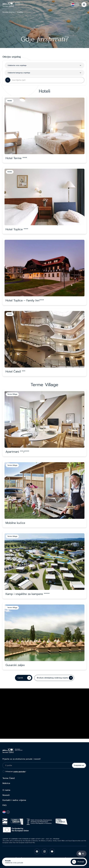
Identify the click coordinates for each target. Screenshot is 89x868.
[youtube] (52, 851)
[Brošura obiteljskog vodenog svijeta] (54, 678)
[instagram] (44, 851)
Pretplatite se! (79, 765)
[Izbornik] (84, 5)
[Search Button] (8, 80)
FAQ (4, 805)
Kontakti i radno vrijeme (14, 800)
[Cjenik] (24, 678)
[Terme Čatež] (12, 5)
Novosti (6, 795)
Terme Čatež (9, 778)
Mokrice (6, 783)
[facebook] (37, 851)
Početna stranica (8, 12)
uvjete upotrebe (19, 772)
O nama (6, 790)
